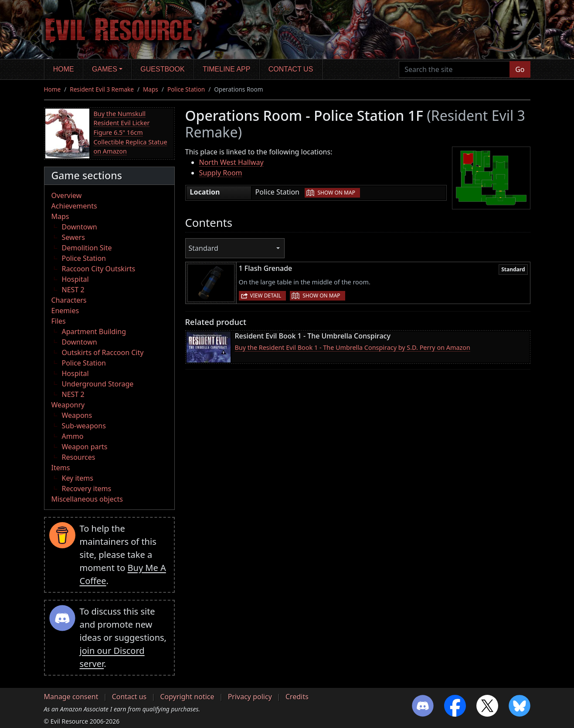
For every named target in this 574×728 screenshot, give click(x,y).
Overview (67, 195)
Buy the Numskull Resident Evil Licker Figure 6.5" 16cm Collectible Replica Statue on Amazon (131, 132)
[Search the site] (454, 69)
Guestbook (162, 69)
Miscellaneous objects (87, 499)
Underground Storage (98, 384)
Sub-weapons (84, 426)
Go (520, 69)
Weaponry (68, 405)
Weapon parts (85, 447)
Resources (79, 457)
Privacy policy (250, 697)
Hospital (75, 279)
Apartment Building (94, 332)
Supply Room (221, 173)
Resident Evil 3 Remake (102, 89)
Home (64, 69)
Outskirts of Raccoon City (103, 352)
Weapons (77, 415)
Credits (297, 697)
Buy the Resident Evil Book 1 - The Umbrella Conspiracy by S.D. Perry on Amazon (353, 347)
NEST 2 (73, 290)
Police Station (186, 89)
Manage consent (71, 697)
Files (59, 321)
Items (61, 468)
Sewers (73, 237)
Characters (69, 300)
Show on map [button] (336, 193)
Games (105, 69)
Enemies (65, 311)
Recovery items (87, 489)
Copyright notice (187, 697)
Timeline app (226, 69)
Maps (151, 89)
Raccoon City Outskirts (99, 269)
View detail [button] (266, 296)
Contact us (291, 69)
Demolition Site (87, 248)
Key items (78, 478)
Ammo (73, 436)
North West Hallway (231, 162)
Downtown (80, 227)
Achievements (74, 206)
